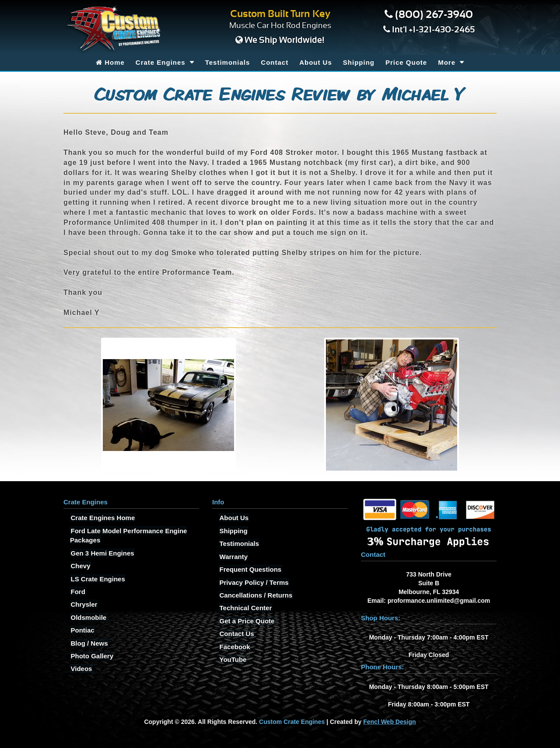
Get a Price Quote (246, 620)
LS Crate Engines (97, 578)
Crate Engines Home (102, 518)
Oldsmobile (88, 617)
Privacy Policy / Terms (253, 582)
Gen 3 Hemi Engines (102, 553)
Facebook (234, 646)
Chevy (80, 566)
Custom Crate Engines (292, 722)
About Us (316, 62)
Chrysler (83, 604)
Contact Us (236, 634)
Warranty (233, 556)
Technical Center (245, 608)
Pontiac (82, 630)
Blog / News (89, 643)
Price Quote (406, 62)
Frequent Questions (250, 569)
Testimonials (228, 62)
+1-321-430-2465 (442, 30)
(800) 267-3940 (434, 15)
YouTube (232, 659)
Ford (77, 591)
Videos (81, 669)
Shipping (359, 62)
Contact (275, 62)
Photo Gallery (91, 656)
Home (110, 62)
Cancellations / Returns (255, 595)
